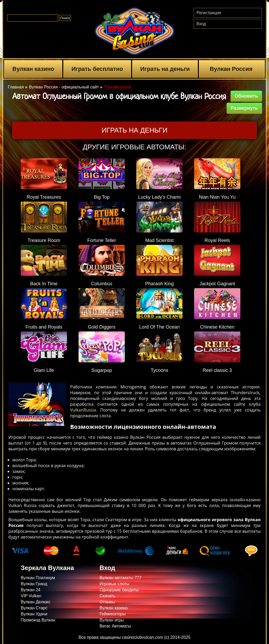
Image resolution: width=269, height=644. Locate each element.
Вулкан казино (33, 69)
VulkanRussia (83, 410)
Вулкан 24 (31, 590)
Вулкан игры (112, 620)
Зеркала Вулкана (47, 568)
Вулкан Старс (34, 608)
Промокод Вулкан (38, 620)
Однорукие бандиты (119, 590)
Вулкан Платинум (38, 578)
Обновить (246, 96)
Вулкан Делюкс (36, 602)
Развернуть (244, 108)
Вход (201, 24)
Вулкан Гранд (34, 584)
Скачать (107, 596)
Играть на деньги (165, 69)
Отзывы (107, 602)
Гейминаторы (113, 614)
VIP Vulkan (31, 596)
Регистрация (209, 13)
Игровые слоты (114, 584)
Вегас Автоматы (115, 626)
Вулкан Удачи (34, 614)
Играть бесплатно (97, 69)
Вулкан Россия (231, 69)
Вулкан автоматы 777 (121, 578)
